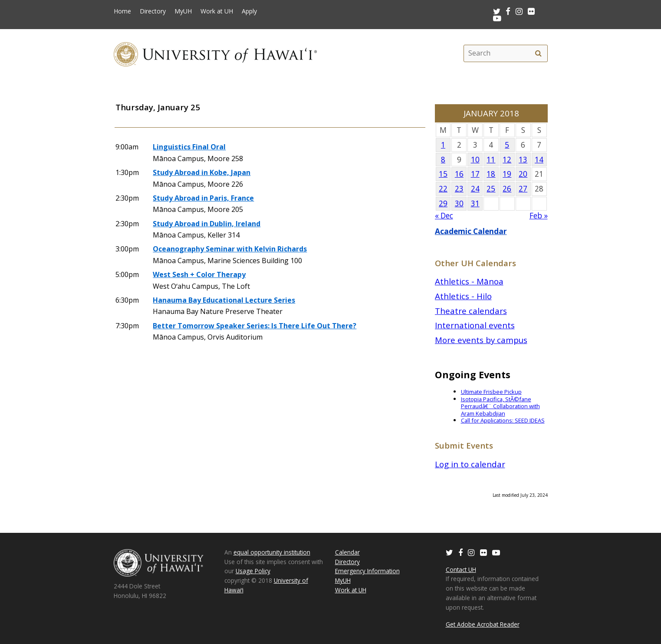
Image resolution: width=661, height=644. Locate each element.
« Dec (444, 216)
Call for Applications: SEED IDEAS (503, 420)
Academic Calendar (471, 231)
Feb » (539, 216)
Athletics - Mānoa (469, 281)
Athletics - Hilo (463, 296)
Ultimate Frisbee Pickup (491, 392)
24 (475, 189)
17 (475, 174)
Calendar (347, 552)
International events (475, 325)
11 (491, 160)
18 (491, 174)
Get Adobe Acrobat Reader (483, 624)
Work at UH (217, 11)
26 (507, 189)
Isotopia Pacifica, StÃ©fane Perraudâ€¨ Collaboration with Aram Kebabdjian (500, 406)
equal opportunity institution (272, 552)
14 (539, 160)
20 (523, 174)
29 (443, 203)
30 (459, 203)
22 (443, 189)
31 (475, 203)
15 (443, 174)
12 (507, 160)
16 (459, 174)
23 (459, 189)
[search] (539, 53)
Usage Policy (253, 571)
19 (507, 174)
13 (523, 160)
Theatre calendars (471, 311)
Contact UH (461, 570)
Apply (249, 11)
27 (523, 189)
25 (491, 189)
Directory (153, 11)
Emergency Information (367, 571)
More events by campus (481, 340)
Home (122, 11)
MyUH (183, 11)
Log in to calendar (470, 464)
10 (475, 160)
